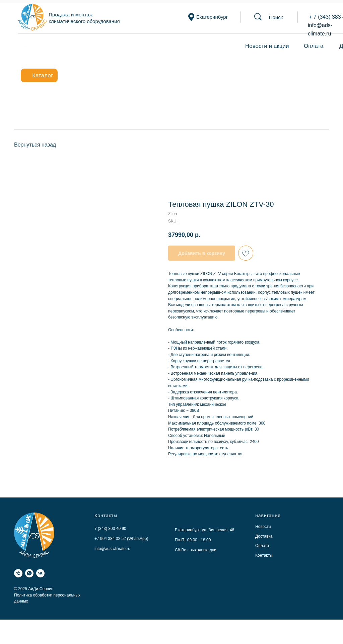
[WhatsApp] (29, 573)
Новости (263, 527)
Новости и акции (267, 46)
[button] (276, 17)
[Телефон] (18, 573)
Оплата (314, 46)
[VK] (40, 573)
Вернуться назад (35, 145)
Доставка (264, 536)
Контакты (264, 555)
